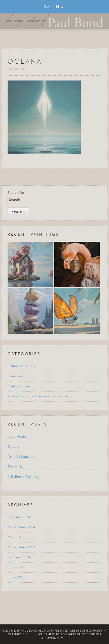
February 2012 (20, 557)
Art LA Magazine (21, 457)
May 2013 (16, 537)
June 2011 (16, 577)
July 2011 (16, 567)
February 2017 (19, 517)
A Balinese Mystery (23, 477)
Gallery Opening (21, 366)
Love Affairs (17, 437)
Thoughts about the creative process (39, 396)
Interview (15, 376)
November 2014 (21, 527)
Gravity (14, 447)
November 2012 (21, 547)
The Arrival (16, 467)
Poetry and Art (20, 386)
